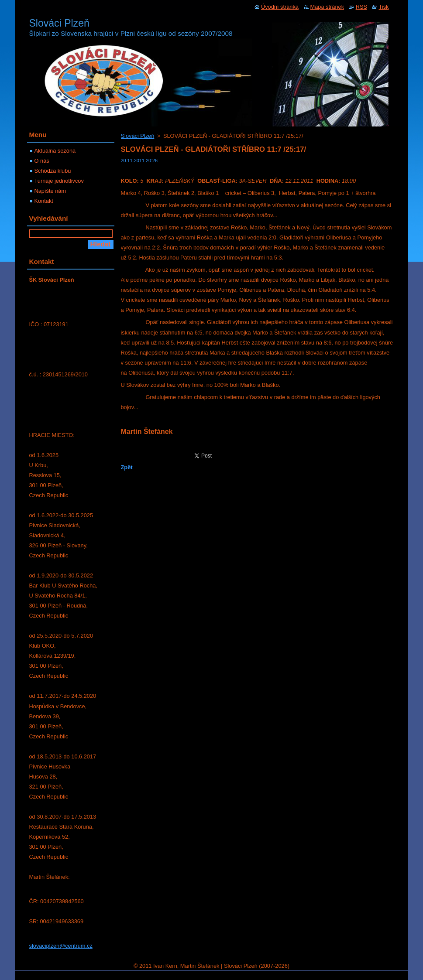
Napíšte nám (50, 191)
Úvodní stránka (280, 7)
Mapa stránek (327, 7)
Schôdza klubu (53, 171)
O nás (42, 161)
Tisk (384, 7)
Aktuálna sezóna (55, 151)
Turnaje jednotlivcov (59, 181)
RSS (361, 7)
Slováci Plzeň (138, 136)
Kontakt (44, 201)
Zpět (127, 467)
